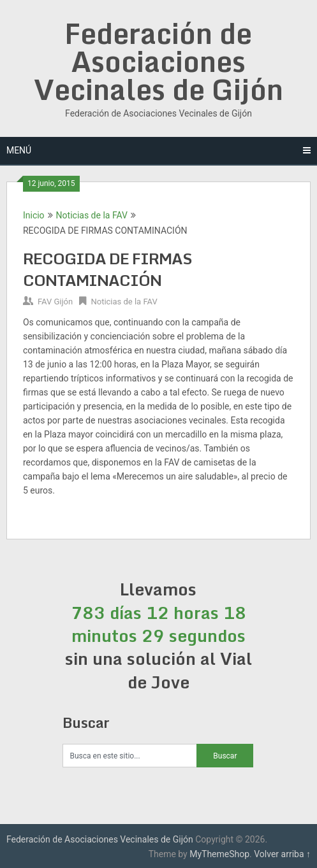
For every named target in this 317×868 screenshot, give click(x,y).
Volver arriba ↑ (282, 854)
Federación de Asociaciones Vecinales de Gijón (158, 61)
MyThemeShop (219, 854)
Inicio (34, 215)
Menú (19, 150)
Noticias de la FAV (92, 215)
